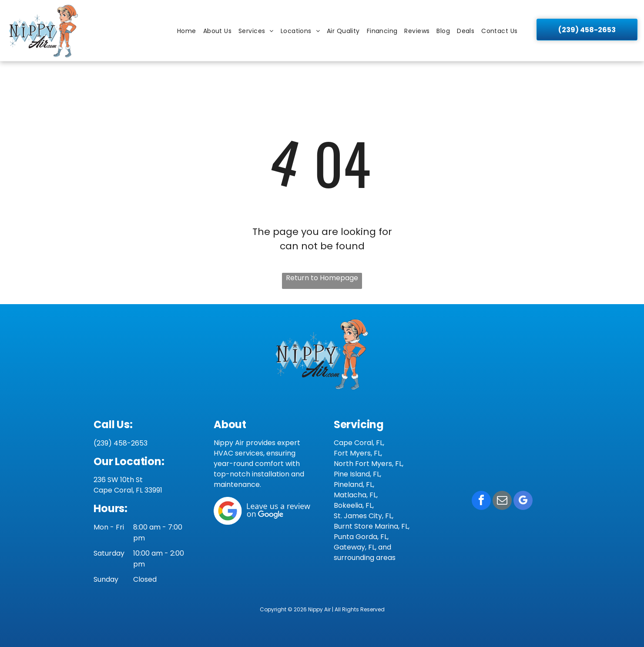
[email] (502, 501)
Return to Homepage (322, 278)
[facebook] (481, 501)
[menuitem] (187, 31)
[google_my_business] (523, 501)
